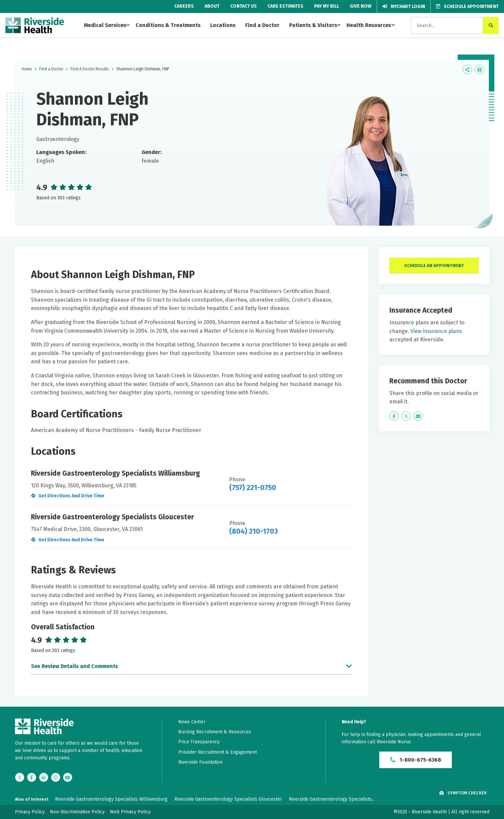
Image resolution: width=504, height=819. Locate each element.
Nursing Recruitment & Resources (215, 732)
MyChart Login (404, 6)
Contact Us (244, 6)
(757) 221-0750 (253, 488)
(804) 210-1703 (253, 531)
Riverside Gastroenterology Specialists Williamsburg (111, 799)
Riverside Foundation (200, 762)
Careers (184, 6)
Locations (223, 25)
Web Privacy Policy (130, 812)
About (212, 6)
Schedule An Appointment (434, 265)
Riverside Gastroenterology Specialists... (332, 799)
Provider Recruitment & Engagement (218, 752)
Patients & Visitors (313, 25)
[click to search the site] (491, 25)
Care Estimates (285, 6)
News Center (192, 722)
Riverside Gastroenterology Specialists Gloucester (228, 799)
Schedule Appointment (467, 6)
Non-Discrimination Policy (77, 812)
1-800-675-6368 (416, 760)
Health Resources (369, 25)
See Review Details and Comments (74, 666)
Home (27, 69)
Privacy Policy (30, 812)
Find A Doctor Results (90, 69)
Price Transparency (199, 742)
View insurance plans (436, 331)
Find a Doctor (262, 25)
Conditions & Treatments (168, 25)
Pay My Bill (327, 6)
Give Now (361, 6)
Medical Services (105, 25)
